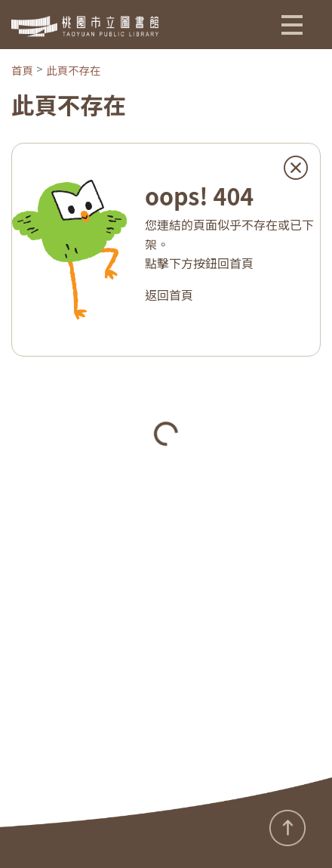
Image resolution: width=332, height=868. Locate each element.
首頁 (22, 70)
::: (5, 836)
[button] (292, 24)
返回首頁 (169, 295)
